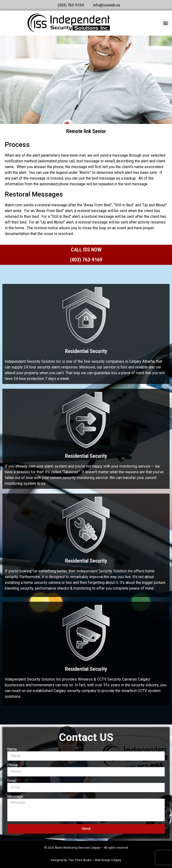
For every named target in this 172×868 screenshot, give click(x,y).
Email (12, 781)
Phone (13, 765)
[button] (166, 23)
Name (13, 749)
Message (16, 797)
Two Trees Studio (80, 860)
